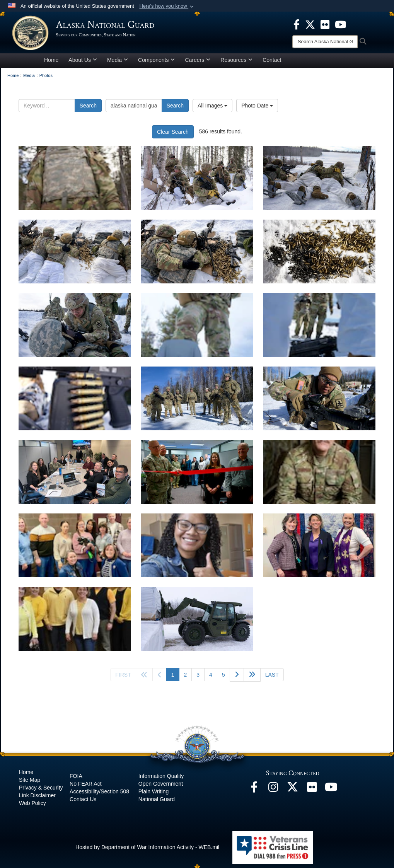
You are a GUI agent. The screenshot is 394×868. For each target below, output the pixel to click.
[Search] (325, 42)
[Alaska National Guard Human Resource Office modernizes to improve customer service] (75, 475)
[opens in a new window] (297, 24)
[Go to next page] (237, 678)
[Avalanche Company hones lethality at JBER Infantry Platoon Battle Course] (75, 182)
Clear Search (173, 135)
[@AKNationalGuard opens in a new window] (293, 793)
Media (118, 63)
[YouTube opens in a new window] (331, 793)
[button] (167, 6)
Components (156, 63)
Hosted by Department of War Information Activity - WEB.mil (147, 851)
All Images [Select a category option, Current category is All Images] (212, 109)
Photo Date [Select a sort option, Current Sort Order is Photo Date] (257, 109)
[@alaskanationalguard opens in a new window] (273, 793)
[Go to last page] (272, 678)
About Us (83, 63)
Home (51, 63)
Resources (236, 63)
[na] (319, 475)
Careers (198, 63)
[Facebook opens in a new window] (254, 793)
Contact (272, 63)
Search (88, 109)
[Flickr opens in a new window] (312, 793)
